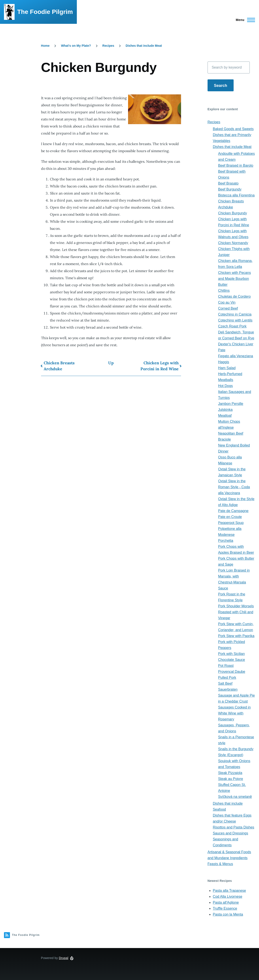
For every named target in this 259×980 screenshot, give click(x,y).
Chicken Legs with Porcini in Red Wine (160, 366)
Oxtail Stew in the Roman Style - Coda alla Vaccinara (234, 487)
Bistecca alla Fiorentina (236, 195)
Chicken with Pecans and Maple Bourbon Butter (235, 279)
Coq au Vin (227, 302)
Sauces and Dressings (231, 833)
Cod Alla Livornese (228, 897)
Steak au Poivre (231, 779)
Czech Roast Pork (232, 326)
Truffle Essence (225, 908)
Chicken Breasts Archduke (59, 366)
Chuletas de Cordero (234, 296)
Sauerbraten (228, 689)
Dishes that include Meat (144, 46)
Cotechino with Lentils (235, 320)
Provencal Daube (232, 672)
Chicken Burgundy (233, 213)
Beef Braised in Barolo (236, 166)
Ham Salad (227, 368)
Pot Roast (226, 666)
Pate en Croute (230, 517)
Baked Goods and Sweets (233, 129)
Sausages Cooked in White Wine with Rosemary (234, 713)
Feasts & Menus (220, 864)
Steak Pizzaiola (230, 773)
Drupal (63, 958)
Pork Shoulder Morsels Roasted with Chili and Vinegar (236, 612)
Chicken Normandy (233, 243)
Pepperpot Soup (231, 523)
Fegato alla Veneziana (236, 356)
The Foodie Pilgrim (45, 12)
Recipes (108, 46)
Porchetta (226, 541)
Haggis (224, 362)
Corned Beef (228, 308)
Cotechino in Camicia (235, 314)
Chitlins (224, 291)
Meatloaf (225, 416)
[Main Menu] (244, 20)
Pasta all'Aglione (226, 902)
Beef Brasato (228, 183)
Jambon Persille (231, 404)
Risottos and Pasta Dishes (234, 827)
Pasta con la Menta (228, 914)
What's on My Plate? (76, 46)
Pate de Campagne (233, 511)
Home (45, 46)
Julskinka (225, 410)
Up (111, 363)
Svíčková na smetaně (235, 797)
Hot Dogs (226, 386)
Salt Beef (225, 684)
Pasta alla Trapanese (229, 891)
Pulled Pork (227, 678)
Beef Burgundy (230, 189)
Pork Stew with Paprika (236, 636)
